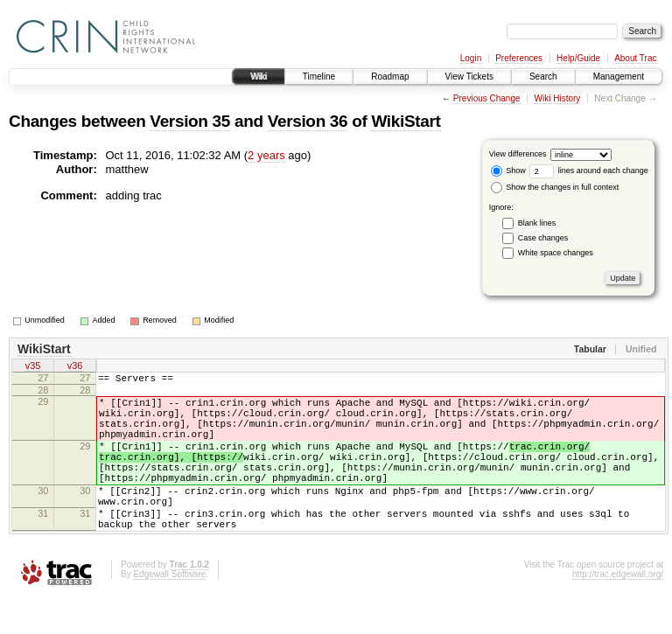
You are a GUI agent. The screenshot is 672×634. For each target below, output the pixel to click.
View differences (518, 154)
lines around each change (589, 171)
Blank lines (537, 223)
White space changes (556, 253)
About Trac (635, 58)
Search (543, 77)
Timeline (319, 77)
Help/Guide (578, 58)
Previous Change (487, 98)
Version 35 (190, 121)
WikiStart (406, 121)
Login (471, 58)
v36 (75, 367)
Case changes (543, 238)
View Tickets (469, 77)
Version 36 (308, 121)
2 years (266, 155)
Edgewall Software (169, 611)
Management (619, 77)
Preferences (519, 58)
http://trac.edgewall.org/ (618, 611)
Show (508, 171)
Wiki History (558, 98)
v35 (33, 367)
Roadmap (390, 77)
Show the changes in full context (555, 187)
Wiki (259, 77)
